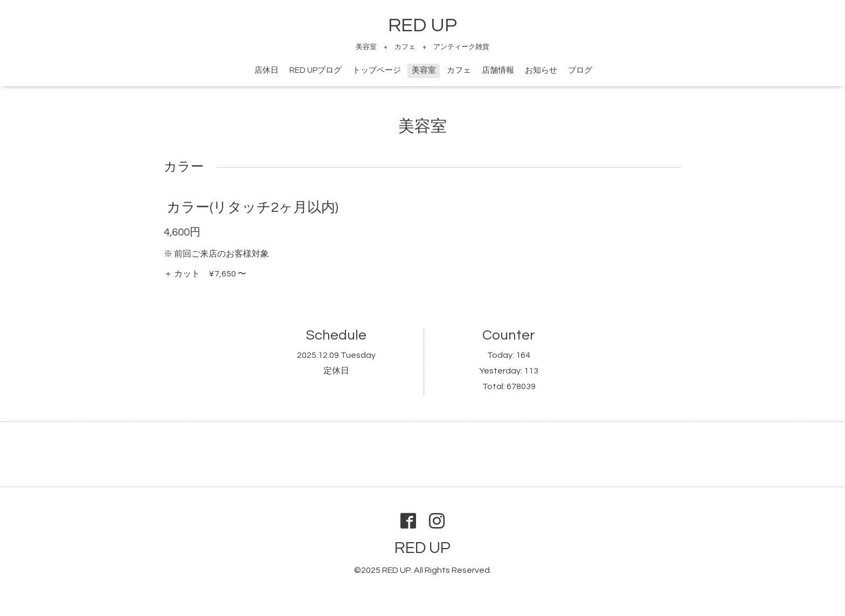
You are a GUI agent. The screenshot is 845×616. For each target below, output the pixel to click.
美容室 (424, 70)
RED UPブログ (316, 70)
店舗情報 (498, 70)
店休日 (266, 70)
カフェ (459, 70)
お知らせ (541, 70)
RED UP (422, 25)
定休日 (336, 371)
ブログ (580, 70)
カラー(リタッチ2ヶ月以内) (252, 207)
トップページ (377, 70)
